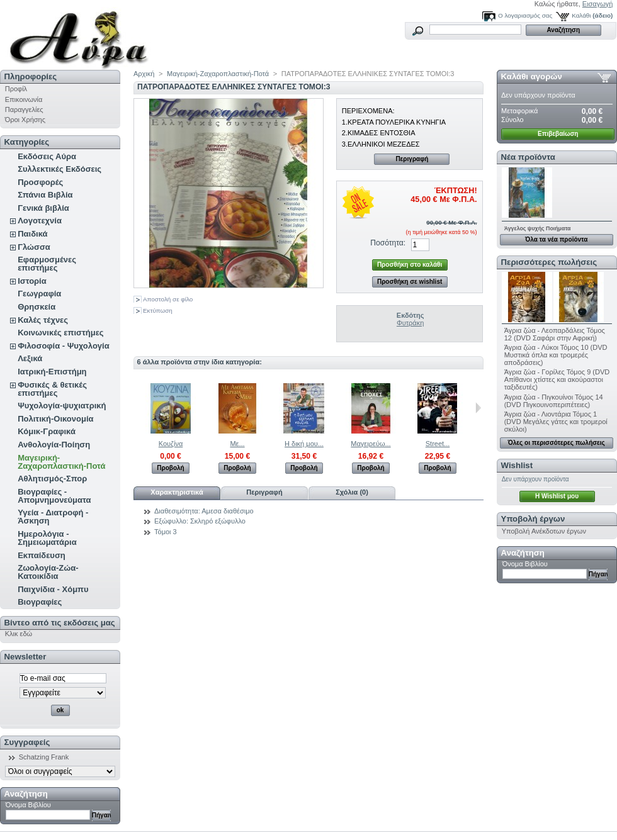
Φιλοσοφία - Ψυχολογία (63, 346)
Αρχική (144, 74)
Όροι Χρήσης (25, 120)
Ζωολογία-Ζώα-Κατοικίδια (48, 572)
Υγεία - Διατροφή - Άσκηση (53, 517)
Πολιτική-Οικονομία (55, 419)
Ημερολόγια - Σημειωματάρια (47, 538)
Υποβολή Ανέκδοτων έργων (544, 531)
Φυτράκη (410, 323)
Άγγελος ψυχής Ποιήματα (538, 228)
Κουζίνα (171, 444)
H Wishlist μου (557, 496)
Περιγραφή (412, 159)
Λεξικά (30, 358)
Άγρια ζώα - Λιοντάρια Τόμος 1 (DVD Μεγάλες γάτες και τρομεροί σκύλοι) (556, 422)
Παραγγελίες (24, 109)
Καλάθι (581, 15)
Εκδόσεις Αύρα (47, 156)
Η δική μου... (304, 444)
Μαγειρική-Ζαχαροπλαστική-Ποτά (61, 462)
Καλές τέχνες (43, 320)
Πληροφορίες (31, 76)
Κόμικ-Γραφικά (47, 431)
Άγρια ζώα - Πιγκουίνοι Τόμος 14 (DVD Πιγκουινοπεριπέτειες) (554, 401)
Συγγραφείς (27, 742)
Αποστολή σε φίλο (168, 299)
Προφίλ (16, 89)
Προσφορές (40, 182)
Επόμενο (478, 408)
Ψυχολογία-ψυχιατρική (62, 406)
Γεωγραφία (39, 294)
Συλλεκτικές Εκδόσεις (59, 169)
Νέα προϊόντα (528, 157)
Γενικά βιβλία (43, 208)
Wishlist (517, 465)
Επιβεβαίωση (558, 134)
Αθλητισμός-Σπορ (52, 479)
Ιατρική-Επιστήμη (52, 372)
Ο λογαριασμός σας (525, 15)
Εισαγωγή (598, 4)
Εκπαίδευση (42, 555)
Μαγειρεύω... (371, 444)
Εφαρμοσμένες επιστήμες (47, 264)
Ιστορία (32, 281)
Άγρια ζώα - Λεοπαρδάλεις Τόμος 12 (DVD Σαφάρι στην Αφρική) (555, 334)
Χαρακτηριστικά (177, 492)
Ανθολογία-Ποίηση (54, 445)
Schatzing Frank (44, 757)
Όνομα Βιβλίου (28, 805)
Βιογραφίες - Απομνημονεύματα (54, 496)
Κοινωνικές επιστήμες (60, 333)
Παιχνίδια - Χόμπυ (53, 589)
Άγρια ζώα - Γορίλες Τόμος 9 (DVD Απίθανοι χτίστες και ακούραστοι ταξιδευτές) (557, 379)
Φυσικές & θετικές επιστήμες (52, 389)
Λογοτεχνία (40, 221)
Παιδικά (32, 234)
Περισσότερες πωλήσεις (549, 262)
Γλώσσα (34, 247)
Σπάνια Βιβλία (45, 195)
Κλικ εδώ (19, 634)
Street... (438, 444)
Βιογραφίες (40, 602)
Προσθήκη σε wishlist (410, 282)
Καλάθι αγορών (532, 76)
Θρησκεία (37, 307)
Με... (237, 444)
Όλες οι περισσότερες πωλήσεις (557, 443)
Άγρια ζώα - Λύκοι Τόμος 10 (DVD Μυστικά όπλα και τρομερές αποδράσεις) (556, 355)
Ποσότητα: (388, 243)
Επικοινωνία (24, 99)
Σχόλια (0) (352, 492)
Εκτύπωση (158, 311)
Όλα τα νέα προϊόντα (556, 239)
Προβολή (170, 468)
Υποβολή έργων (533, 519)
